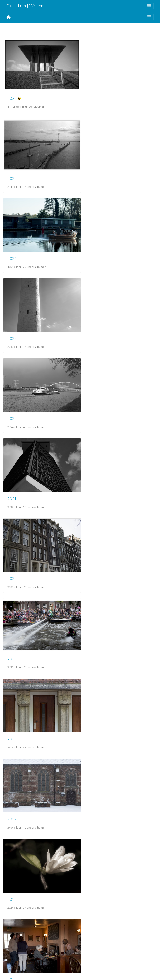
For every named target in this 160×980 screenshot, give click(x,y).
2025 (92, 95)
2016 (12, 482)
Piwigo (88, 971)
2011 (92, 637)
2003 (92, 946)
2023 (92, 172)
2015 (92, 482)
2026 (12, 95)
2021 (92, 250)
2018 (12, 405)
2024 (12, 173)
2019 (92, 327)
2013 (92, 559)
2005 (92, 869)
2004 (12, 946)
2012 (12, 637)
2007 (92, 791)
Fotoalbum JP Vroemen (27, 6)
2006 (12, 869)
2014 (12, 560)
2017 (92, 405)
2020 (12, 327)
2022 (12, 250)
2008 (12, 792)
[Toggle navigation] (149, 6)
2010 (12, 714)
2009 (92, 714)
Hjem (9, 17)
